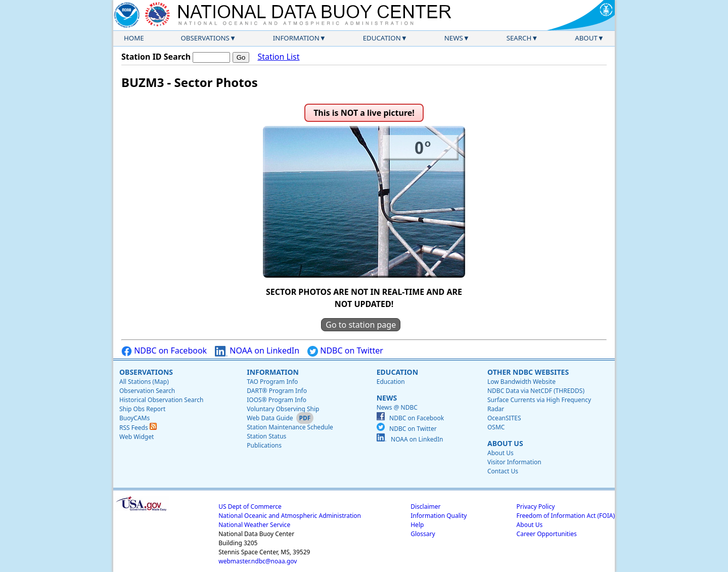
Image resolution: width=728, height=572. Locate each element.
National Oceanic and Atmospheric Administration (290, 516)
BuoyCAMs (134, 418)
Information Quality (439, 516)
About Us (505, 443)
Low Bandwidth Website (521, 382)
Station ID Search (156, 57)
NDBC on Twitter (345, 351)
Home (134, 38)
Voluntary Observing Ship (283, 409)
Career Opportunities (547, 534)
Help (417, 525)
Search (519, 38)
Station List (278, 57)
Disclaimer (425, 507)
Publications (264, 445)
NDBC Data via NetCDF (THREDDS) (536, 391)
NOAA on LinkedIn (257, 351)
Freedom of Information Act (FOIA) (566, 516)
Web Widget (136, 437)
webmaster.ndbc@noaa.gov (258, 561)
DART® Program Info (277, 391)
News (454, 38)
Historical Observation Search (161, 400)
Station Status (266, 436)
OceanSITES (504, 418)
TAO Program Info (272, 382)
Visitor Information (514, 462)
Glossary (423, 534)
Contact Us (503, 471)
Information (296, 38)
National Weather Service (254, 525)
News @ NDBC (397, 407)
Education (382, 38)
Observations (205, 38)
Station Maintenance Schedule (290, 427)
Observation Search (147, 391)
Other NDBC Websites (528, 372)
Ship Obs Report (142, 409)
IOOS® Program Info (277, 400)
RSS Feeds (138, 428)
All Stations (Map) (144, 382)
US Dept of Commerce (250, 507)
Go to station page (361, 325)
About (586, 38)
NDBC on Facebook (164, 351)
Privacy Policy (536, 507)
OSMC (496, 427)
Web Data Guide (270, 418)
